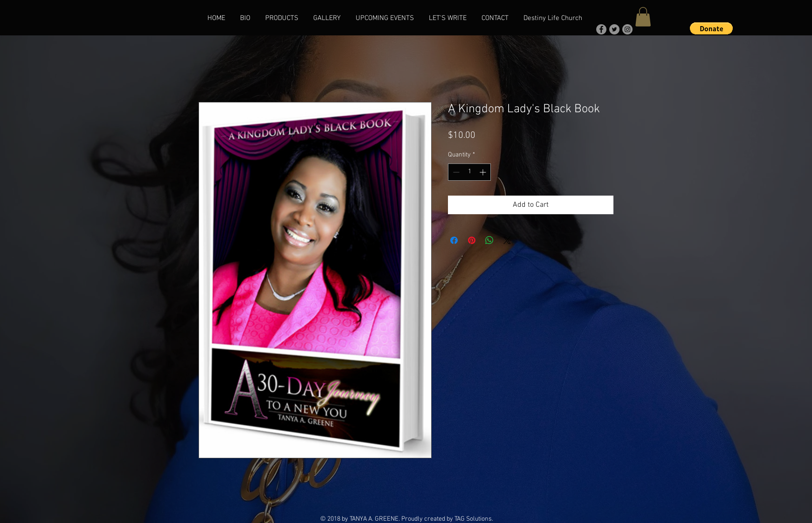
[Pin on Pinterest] (472, 240)
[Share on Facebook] (454, 240)
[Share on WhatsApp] (489, 240)
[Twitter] (614, 29)
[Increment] (484, 172)
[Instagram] (627, 29)
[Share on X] (507, 240)
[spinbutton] (469, 172)
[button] (643, 17)
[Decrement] (455, 172)
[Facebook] (601, 29)
